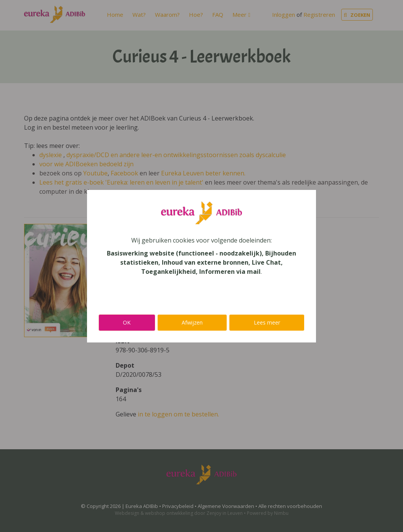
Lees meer (267, 322)
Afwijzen (192, 322)
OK (127, 322)
